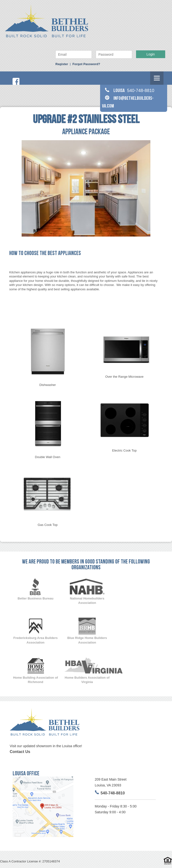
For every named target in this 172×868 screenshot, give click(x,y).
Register (62, 64)
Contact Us (20, 752)
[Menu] (157, 78)
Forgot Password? (86, 64)
